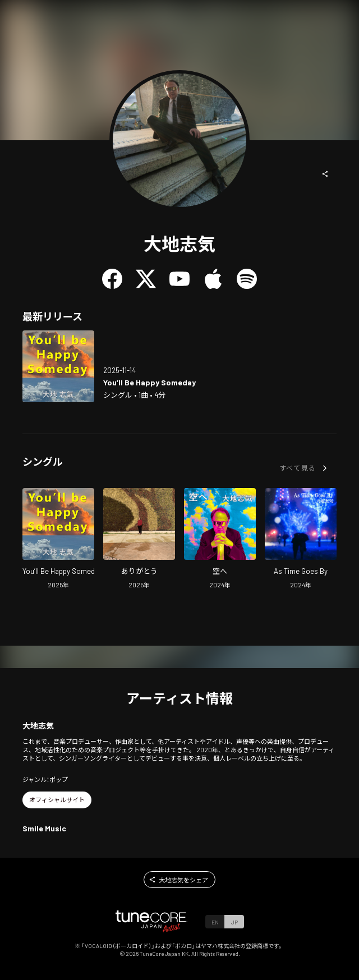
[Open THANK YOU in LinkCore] (139, 540)
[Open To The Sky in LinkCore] (220, 540)
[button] (325, 174)
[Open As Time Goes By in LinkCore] (301, 540)
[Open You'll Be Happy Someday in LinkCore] (58, 366)
